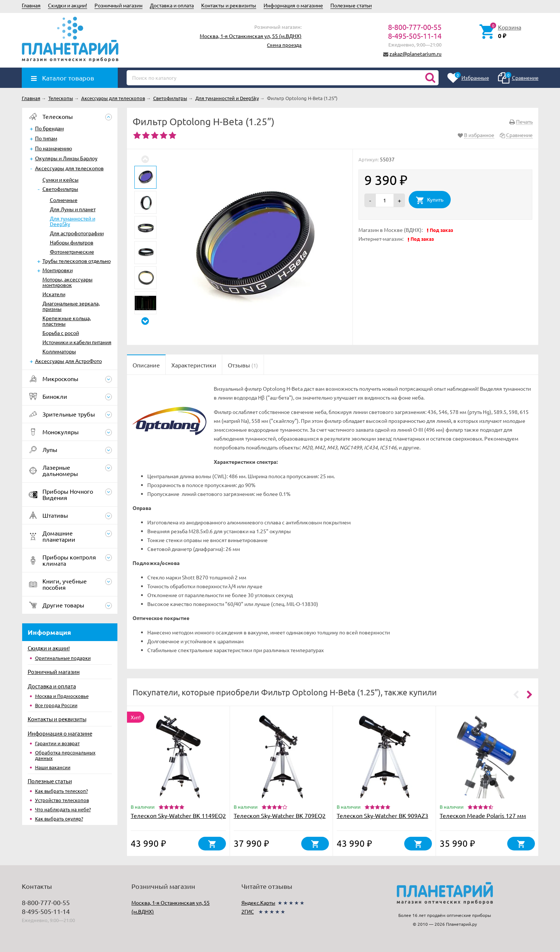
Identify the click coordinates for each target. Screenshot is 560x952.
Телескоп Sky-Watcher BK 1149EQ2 (178, 815)
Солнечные (64, 200)
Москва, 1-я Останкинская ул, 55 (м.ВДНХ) (251, 36)
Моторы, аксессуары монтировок (68, 282)
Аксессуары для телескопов (69, 168)
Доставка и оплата (172, 5)
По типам (46, 138)
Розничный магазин (118, 5)
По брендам (49, 128)
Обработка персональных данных (65, 755)
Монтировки (58, 270)
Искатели (54, 294)
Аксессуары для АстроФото (68, 361)
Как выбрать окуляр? (59, 819)
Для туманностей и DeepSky (73, 221)
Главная (31, 5)
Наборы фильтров (72, 242)
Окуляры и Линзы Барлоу (66, 158)
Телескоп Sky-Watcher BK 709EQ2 (280, 815)
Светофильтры (60, 189)
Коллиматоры (59, 351)
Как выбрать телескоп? (61, 791)
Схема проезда (284, 45)
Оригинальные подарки (63, 658)
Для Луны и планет (73, 209)
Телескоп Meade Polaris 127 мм (483, 815)
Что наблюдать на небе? (63, 809)
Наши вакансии (53, 767)
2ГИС (248, 911)
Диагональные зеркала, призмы (71, 306)
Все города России (56, 705)
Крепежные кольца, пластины (67, 321)
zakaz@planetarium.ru (415, 54)
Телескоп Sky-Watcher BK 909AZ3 (382, 815)
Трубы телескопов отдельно (77, 261)
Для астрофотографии (77, 233)
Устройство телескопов (62, 800)
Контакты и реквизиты (229, 5)
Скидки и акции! (68, 5)
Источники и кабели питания (77, 342)
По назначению (54, 148)
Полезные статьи (351, 5)
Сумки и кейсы (61, 179)
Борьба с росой (61, 333)
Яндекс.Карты (258, 903)
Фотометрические (72, 251)
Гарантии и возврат (57, 743)
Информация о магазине (293, 5)
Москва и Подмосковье (62, 696)
